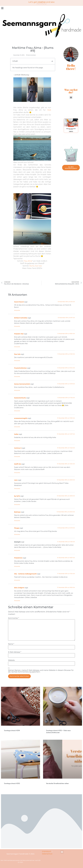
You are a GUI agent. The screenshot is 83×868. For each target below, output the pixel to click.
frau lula (17, 354)
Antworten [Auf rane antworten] (17, 489)
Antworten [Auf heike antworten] (17, 441)
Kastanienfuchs (20, 398)
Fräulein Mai (19, 334)
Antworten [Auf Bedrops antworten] (17, 521)
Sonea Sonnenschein (22, 384)
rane (16, 480)
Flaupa (17, 528)
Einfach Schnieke (21, 318)
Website (11, 660)
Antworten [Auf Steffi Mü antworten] (17, 473)
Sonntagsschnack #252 (12, 784)
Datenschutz (47, 854)
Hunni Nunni (19, 302)
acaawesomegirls (21, 418)
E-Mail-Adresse (15, 652)
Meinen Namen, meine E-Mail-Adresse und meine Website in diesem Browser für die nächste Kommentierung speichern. (41, 671)
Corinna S (18, 448)
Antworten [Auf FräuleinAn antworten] (17, 566)
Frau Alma (28, 261)
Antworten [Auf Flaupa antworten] (17, 534)
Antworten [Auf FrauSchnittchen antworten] (17, 377)
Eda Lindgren (19, 588)
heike (16, 434)
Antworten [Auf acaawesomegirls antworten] (17, 427)
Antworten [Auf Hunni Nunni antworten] (17, 310)
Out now (38, 266)
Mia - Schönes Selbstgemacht (25, 574)
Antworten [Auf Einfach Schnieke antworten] (17, 326)
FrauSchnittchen (20, 368)
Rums (32, 266)
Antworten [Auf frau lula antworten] (17, 361)
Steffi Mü (18, 464)
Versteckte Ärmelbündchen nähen (57, 784)
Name (11, 644)
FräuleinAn (18, 558)
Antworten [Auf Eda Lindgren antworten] (17, 601)
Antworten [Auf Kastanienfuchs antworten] (17, 411)
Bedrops (17, 512)
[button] (52, 61)
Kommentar (14, 618)
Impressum (47, 851)
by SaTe (17, 496)
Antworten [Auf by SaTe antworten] (17, 505)
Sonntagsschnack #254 (12, 731)
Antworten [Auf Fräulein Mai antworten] (17, 347)
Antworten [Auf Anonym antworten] (17, 550)
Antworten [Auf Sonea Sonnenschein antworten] (17, 390)
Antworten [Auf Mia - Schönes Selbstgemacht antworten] (17, 580)
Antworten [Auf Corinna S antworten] (17, 457)
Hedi (49, 110)
